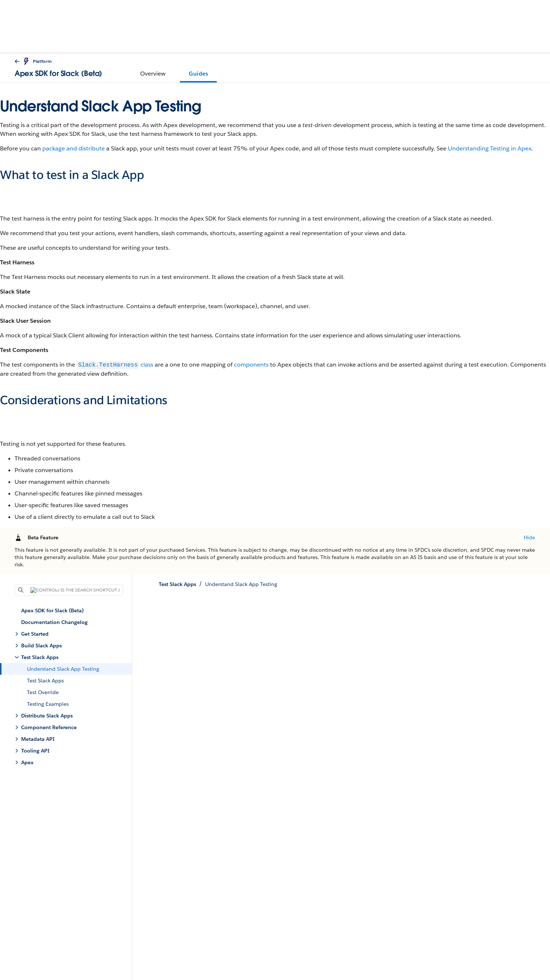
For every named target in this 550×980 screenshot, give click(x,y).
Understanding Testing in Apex (490, 148)
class (115, 365)
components (251, 365)
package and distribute (74, 148)
